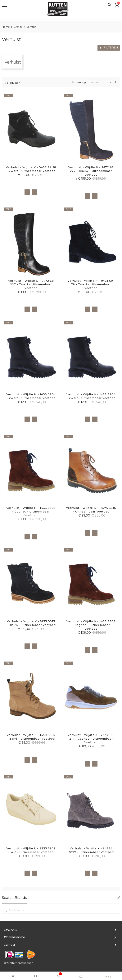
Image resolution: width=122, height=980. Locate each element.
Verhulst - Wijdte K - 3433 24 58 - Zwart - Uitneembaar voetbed (31, 169)
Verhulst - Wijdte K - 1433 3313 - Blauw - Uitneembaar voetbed (31, 623)
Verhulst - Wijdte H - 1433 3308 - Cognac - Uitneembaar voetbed (31, 512)
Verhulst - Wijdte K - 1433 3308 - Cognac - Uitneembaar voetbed (91, 625)
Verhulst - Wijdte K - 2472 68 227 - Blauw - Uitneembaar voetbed (91, 171)
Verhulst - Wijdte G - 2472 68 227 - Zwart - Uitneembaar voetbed (31, 284)
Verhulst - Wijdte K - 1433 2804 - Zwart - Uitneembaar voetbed (91, 396)
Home (6, 27)
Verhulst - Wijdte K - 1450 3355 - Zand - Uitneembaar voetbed (31, 737)
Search (109, 5)
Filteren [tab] (111, 47)
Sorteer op (79, 82)
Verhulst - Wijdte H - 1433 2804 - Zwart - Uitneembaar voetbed (31, 396)
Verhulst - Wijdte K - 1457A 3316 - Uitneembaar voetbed (91, 510)
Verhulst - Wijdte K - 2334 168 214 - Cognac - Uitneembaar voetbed (91, 739)
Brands (18, 27)
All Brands (119, 897)
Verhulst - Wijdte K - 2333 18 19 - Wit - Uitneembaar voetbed (31, 850)
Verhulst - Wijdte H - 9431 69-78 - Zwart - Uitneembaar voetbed (91, 284)
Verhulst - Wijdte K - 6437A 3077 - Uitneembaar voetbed (91, 850)
